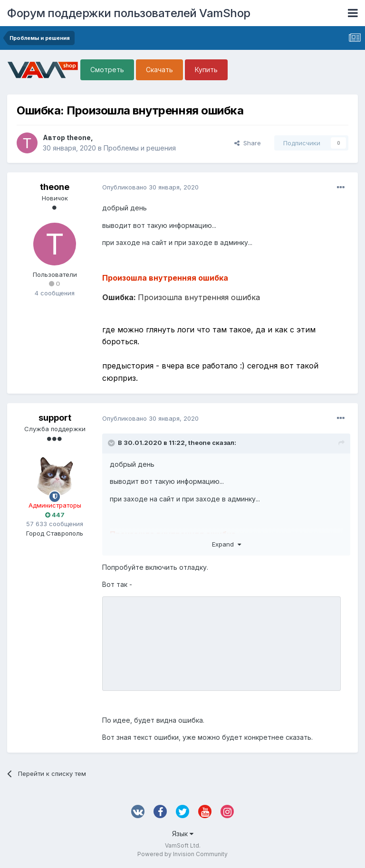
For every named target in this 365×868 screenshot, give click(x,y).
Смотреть (107, 70)
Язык (183, 834)
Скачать (159, 70)
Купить (206, 70)
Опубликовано (150, 187)
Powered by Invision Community (182, 854)
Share (248, 143)
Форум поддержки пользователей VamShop (129, 13)
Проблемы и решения (140, 148)
